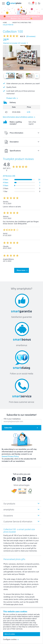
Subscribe (8, 428)
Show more (21, 270)
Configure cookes (11, 639)
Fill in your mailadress (12, 419)
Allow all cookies (10, 634)
